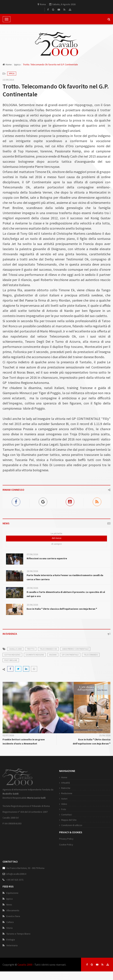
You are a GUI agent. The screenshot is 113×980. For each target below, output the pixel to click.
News (9, 905)
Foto (64, 809)
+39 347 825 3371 (15, 880)
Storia (9, 928)
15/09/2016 (8, 80)
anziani (53, 655)
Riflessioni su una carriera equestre (47, 558)
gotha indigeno (12, 655)
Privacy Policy (66, 839)
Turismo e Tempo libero (18, 934)
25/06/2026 (32, 605)
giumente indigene (35, 655)
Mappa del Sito (69, 820)
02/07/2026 (8, 735)
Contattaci (67, 815)
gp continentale (70, 655)
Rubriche (66, 788)
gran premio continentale (75, 649)
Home (7, 64)
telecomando (91, 655)
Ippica (17, 64)
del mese (57, 538)
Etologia (11, 940)
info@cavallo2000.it (16, 874)
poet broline (11, 660)
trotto (31, 649)
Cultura (10, 922)
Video (64, 804)
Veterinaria (12, 945)
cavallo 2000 (15, 649)
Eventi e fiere (13, 916)
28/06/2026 (32, 571)
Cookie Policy (66, 845)
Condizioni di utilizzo (72, 825)
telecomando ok (48, 649)
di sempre (56, 544)
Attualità (66, 783)
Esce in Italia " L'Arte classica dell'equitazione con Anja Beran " (62, 609)
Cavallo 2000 (25, 965)
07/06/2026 (32, 554)
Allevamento (13, 910)
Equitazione (12, 893)
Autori (64, 799)
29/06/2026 (32, 588)
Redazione (67, 793)
